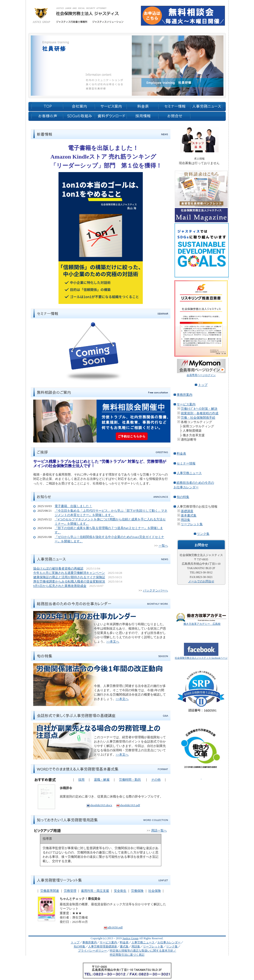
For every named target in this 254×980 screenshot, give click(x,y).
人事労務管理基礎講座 (103, 946)
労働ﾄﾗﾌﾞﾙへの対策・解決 (199, 409)
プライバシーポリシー (92, 951)
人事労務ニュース (189, 473)
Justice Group (130, 938)
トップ (203, 385)
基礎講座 (187, 511)
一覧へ (163, 546)
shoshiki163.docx (99, 805)
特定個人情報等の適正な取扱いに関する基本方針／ (143, 951)
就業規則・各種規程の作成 (200, 413)
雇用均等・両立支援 (95, 891)
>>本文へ (113, 641)
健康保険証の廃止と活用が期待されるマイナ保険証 (69, 577)
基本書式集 (189, 515)
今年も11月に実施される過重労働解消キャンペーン (69, 573)
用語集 (186, 520)
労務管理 (70, 891)
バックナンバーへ (156, 590)
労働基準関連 (50, 891)
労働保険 (137, 891)
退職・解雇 (102, 780)
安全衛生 (120, 891)
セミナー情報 (186, 463)
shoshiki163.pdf (128, 805)
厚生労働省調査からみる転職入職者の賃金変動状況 (69, 581)
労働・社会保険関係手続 (198, 418)
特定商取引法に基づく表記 (127, 955)
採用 (81, 780)
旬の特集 (183, 497)
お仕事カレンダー (169, 942)
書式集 (124, 946)
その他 (156, 780)
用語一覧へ (159, 830)
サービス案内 (186, 404)
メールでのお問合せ (201, 581)
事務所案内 (185, 395)
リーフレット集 (192, 524)
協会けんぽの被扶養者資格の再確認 (58, 568)
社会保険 (155, 891)
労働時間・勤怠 (130, 780)
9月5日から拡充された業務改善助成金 (60, 586)
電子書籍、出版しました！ (73, 506)
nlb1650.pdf (113, 927)
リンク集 (203, 534)
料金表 (181, 453)
